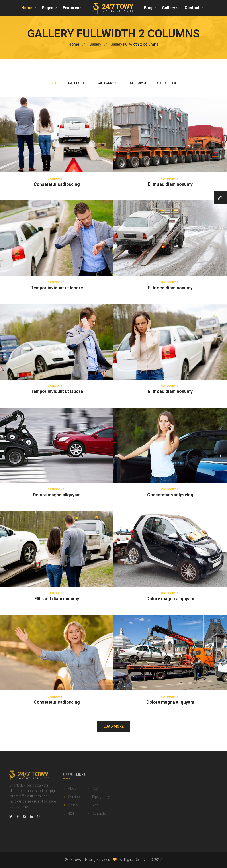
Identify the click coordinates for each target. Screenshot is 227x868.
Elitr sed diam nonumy (170, 184)
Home (27, 8)
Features (71, 8)
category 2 (107, 83)
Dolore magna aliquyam (57, 495)
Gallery (169, 8)
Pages (48, 8)
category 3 (137, 83)
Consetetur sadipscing (57, 184)
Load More (114, 726)
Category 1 (56, 179)
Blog (148, 8)
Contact (192, 8)
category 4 (166, 83)
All (54, 83)
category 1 (77, 83)
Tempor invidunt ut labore (57, 288)
